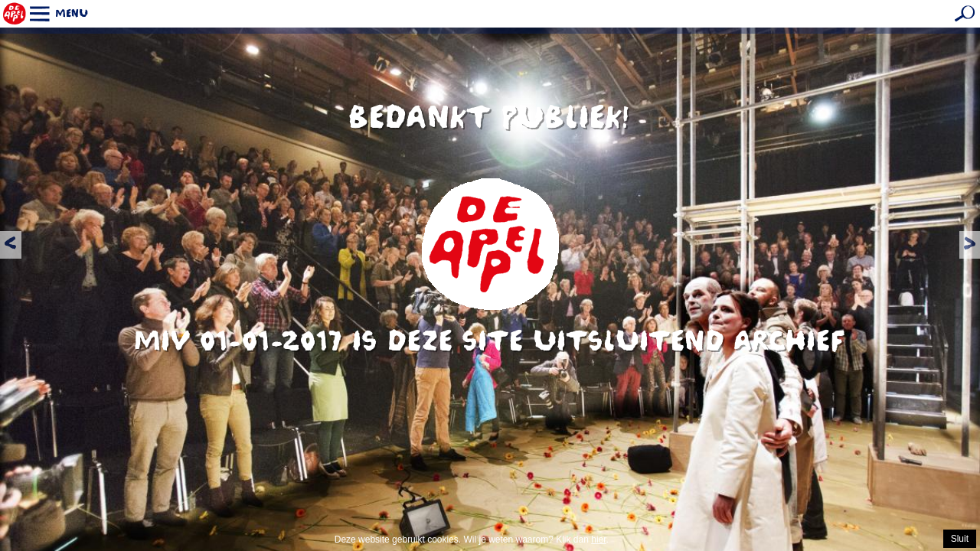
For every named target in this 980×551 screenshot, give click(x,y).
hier (598, 540)
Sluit (960, 539)
